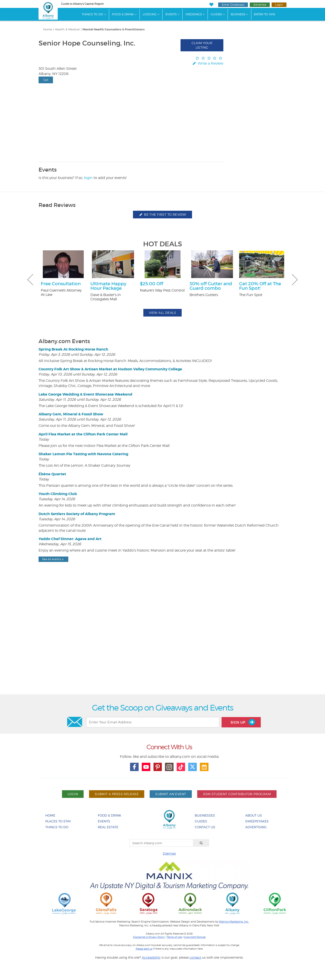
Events (171, 14)
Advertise (260, 5)
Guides (216, 14)
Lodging (150, 14)
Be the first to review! (162, 214)
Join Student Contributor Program (237, 794)
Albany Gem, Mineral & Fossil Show (71, 414)
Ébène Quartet (52, 474)
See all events (53, 559)
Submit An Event (171, 794)
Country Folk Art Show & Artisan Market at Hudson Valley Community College (110, 369)
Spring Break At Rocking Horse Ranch (73, 349)
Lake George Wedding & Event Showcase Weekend (85, 394)
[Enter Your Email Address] (153, 722)
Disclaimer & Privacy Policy (149, 937)
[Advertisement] (162, 640)
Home (48, 29)
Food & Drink (123, 14)
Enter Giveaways (233, 5)
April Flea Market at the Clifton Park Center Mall (83, 434)
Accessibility (151, 957)
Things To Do (93, 14)
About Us (254, 815)
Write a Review (208, 63)
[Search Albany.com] (161, 843)
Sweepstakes (257, 821)
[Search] (201, 843)
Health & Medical (67, 29)
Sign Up (243, 722)
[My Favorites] (211, 5)
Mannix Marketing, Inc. (234, 922)
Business (238, 14)
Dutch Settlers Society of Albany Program (77, 514)
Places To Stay (58, 821)
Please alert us (144, 949)
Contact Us (205, 827)
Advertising (256, 827)
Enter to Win (264, 14)
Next (295, 280)
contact (195, 957)
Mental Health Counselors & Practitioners (114, 29)
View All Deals (162, 313)
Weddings (194, 14)
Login (279, 5)
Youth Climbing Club (58, 494)
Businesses (205, 815)
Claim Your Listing (202, 45)
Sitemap (169, 853)
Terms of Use (174, 937)
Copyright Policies (195, 937)
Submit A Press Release (117, 794)
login (88, 178)
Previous (30, 280)
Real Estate (108, 827)
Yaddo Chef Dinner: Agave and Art (70, 539)
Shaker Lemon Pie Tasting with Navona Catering (83, 454)
